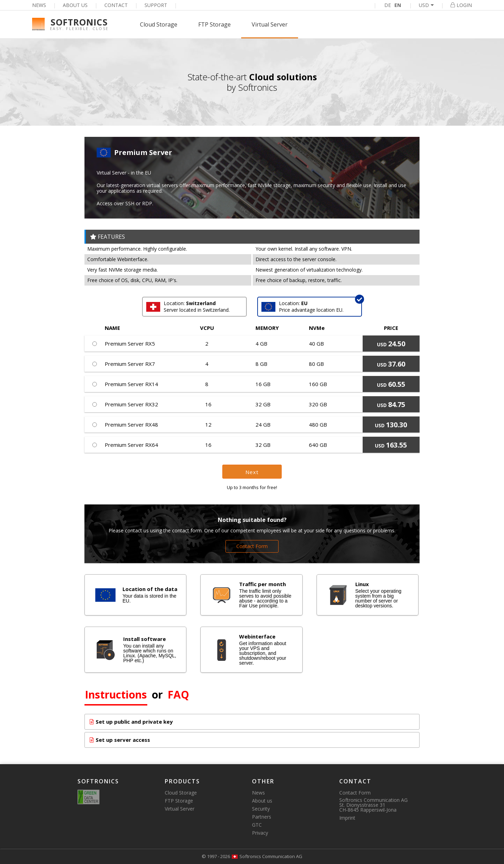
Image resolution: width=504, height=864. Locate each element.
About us (75, 5)
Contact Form (252, 546)
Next (252, 472)
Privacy (260, 833)
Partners (262, 817)
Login (461, 5)
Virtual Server (270, 24)
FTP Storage (214, 24)
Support (156, 5)
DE (388, 5)
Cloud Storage (159, 24)
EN (398, 5)
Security (261, 809)
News (39, 5)
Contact (116, 5)
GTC (257, 825)
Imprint (347, 818)
